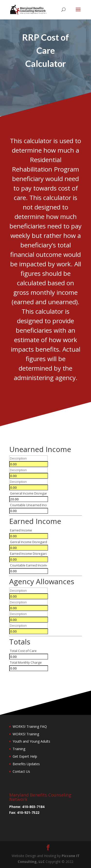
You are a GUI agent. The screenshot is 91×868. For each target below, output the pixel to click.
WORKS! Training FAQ (30, 726)
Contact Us (21, 771)
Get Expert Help (25, 756)
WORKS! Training (26, 734)
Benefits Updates (26, 764)
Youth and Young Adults (31, 741)
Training (19, 749)
